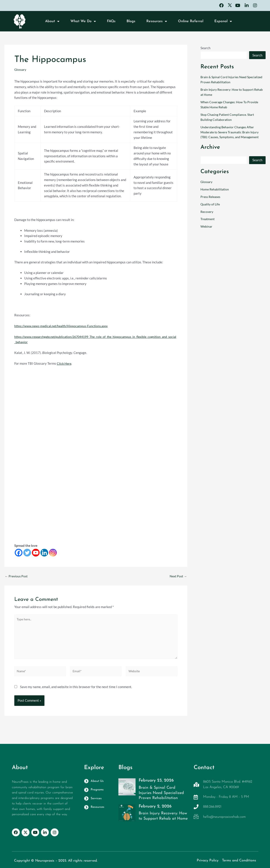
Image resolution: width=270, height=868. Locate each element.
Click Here (64, 363)
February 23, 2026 (156, 784)
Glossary (21, 69)
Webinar (207, 226)
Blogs (131, 22)
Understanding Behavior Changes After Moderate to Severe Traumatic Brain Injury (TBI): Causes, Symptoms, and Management (232, 132)
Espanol (223, 22)
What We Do (83, 22)
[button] (254, 22)
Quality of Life (211, 204)
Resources (157, 22)
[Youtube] (36, 553)
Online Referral (191, 22)
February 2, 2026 (155, 809)
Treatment (208, 219)
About (52, 22)
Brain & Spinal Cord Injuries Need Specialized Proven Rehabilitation (161, 800)
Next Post (178, 576)
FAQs (111, 22)
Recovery (207, 211)
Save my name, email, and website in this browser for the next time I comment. (76, 692)
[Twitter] (27, 553)
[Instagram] (53, 553)
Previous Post (17, 576)
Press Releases (211, 197)
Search (205, 48)
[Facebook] (19, 553)
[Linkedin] (44, 553)
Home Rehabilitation (215, 189)
